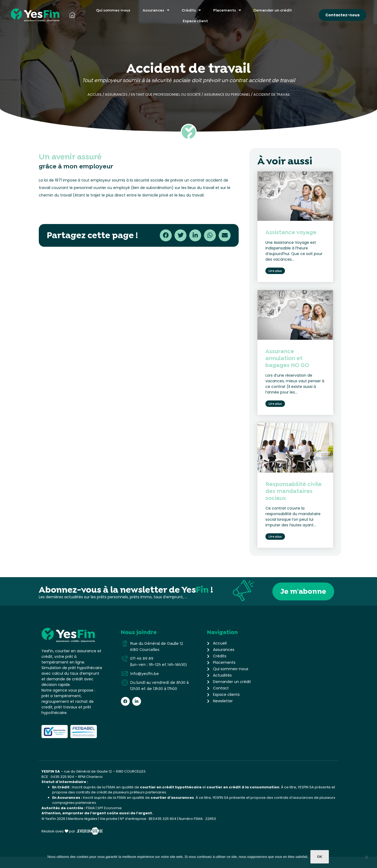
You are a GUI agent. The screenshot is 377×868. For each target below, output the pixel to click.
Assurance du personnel (227, 94)
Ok (320, 857)
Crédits (191, 10)
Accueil (95, 94)
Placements (227, 10)
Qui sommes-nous (113, 10)
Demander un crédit (273, 10)
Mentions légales (83, 830)
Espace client (195, 21)
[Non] (366, 859)
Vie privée (109, 830)
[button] (166, 235)
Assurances (156, 10)
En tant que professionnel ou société (166, 94)
